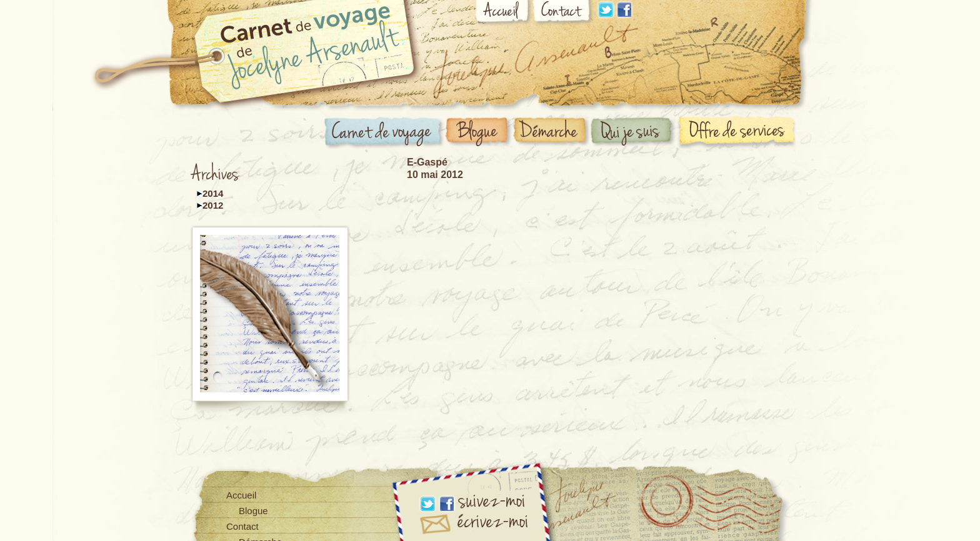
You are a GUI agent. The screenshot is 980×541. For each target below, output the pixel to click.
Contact (563, 13)
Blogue (479, 132)
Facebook (624, 10)
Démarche (552, 132)
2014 (213, 193)
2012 (213, 205)
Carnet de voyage (384, 133)
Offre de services (739, 132)
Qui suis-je (634, 132)
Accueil (503, 14)
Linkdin (606, 10)
